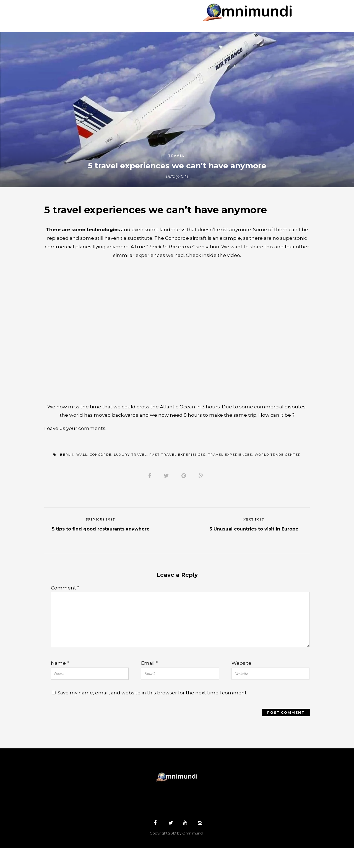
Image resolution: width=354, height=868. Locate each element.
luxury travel (130, 470)
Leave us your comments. (76, 442)
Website (242, 682)
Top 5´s (199, 19)
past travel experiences (177, 470)
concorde (101, 470)
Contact (229, 19)
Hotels (128, 19)
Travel (176, 156)
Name (60, 682)
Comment (65, 606)
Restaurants (164, 19)
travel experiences (230, 470)
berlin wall (74, 470)
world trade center (278, 470)
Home (78, 10)
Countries (109, 10)
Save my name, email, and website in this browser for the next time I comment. (157, 712)
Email (150, 682)
